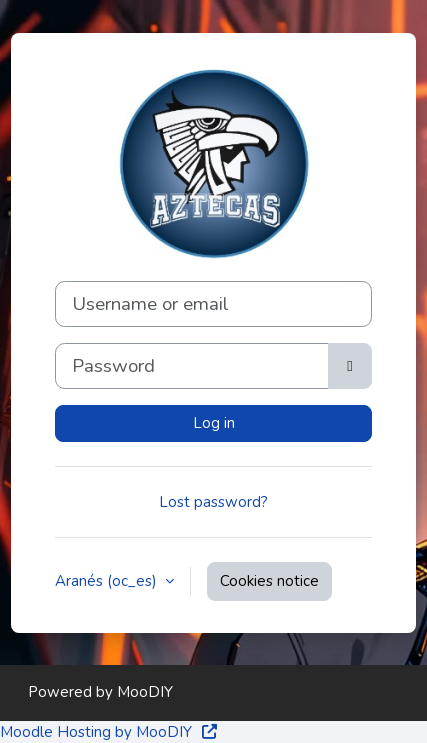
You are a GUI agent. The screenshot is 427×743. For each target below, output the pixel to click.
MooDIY (145, 692)
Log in (214, 423)
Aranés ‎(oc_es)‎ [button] (108, 581)
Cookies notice (269, 581)
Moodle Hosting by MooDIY (109, 732)
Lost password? (213, 502)
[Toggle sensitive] (350, 366)
